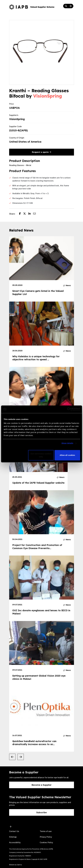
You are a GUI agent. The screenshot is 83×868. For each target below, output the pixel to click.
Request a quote (41, 152)
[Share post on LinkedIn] (31, 214)
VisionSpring (48, 96)
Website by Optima (16, 865)
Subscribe (41, 812)
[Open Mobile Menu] (71, 6)
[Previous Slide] (12, 757)
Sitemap (13, 837)
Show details (67, 443)
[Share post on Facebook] (21, 214)
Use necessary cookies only (41, 455)
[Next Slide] (21, 757)
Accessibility (15, 843)
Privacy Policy (46, 837)
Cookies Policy (46, 843)
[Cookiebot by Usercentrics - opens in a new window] (69, 409)
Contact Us (14, 831)
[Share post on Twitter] (26, 214)
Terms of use (46, 831)
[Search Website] (66, 6)
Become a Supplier (42, 785)
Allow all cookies (67, 455)
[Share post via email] (36, 214)
